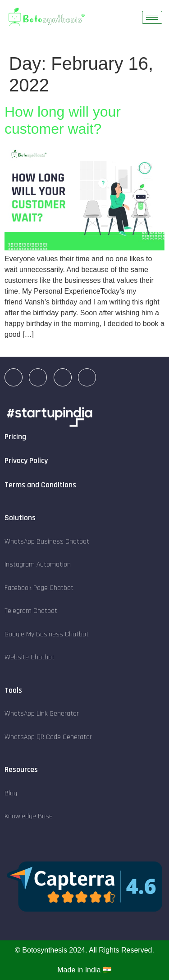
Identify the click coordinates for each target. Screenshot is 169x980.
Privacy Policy (26, 461)
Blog (11, 793)
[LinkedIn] (14, 377)
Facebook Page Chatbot (39, 588)
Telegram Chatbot (31, 611)
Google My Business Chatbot (47, 634)
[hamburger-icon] (152, 17)
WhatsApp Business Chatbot (47, 542)
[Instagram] (38, 377)
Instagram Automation (38, 565)
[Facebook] (63, 377)
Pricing (15, 437)
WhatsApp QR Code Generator (48, 737)
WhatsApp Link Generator (42, 714)
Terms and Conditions (40, 485)
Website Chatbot (30, 657)
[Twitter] (87, 377)
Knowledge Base (29, 816)
